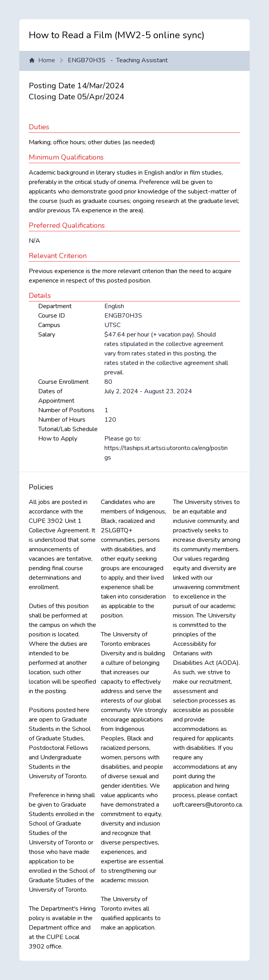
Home (42, 60)
